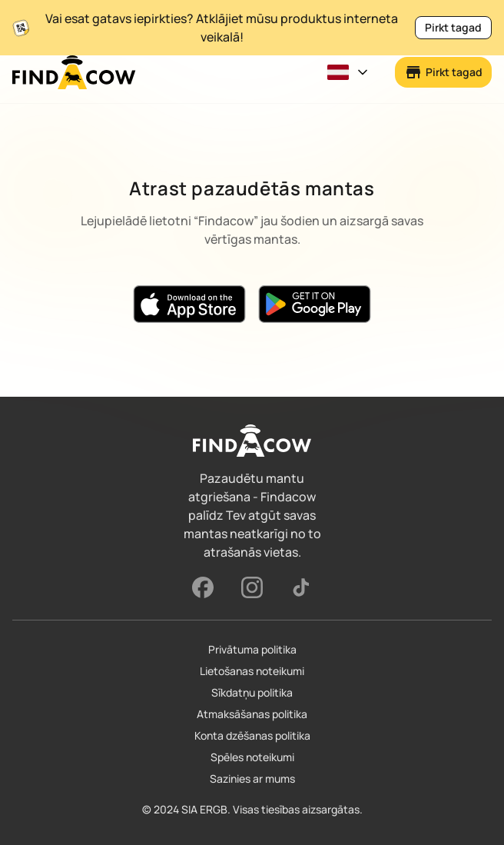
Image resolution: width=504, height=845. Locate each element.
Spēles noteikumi (252, 757)
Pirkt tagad (453, 27)
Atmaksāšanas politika (252, 714)
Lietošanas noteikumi (252, 671)
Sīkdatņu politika (252, 692)
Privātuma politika (252, 649)
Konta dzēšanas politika (252, 735)
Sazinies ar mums (252, 778)
